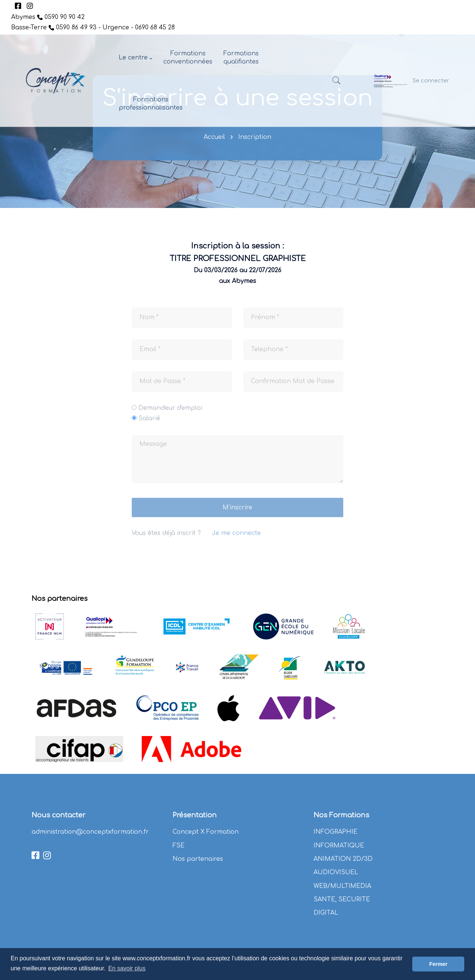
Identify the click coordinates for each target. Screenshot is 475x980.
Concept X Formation (206, 832)
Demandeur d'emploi (170, 415)
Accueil (214, 137)
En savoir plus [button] (127, 968)
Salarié (149, 426)
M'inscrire (237, 515)
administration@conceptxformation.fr (90, 832)
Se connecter (431, 81)
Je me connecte (236, 541)
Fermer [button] (438, 964)
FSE (178, 846)
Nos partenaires (198, 859)
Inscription (255, 137)
